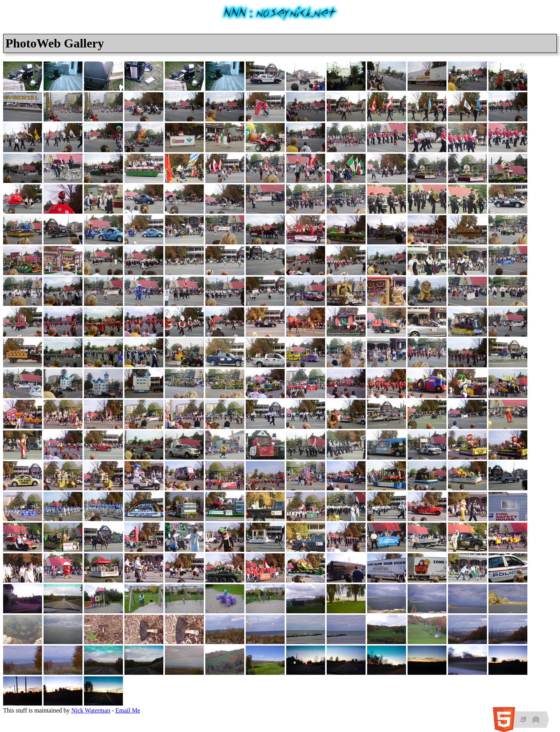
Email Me (128, 710)
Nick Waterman (91, 710)
